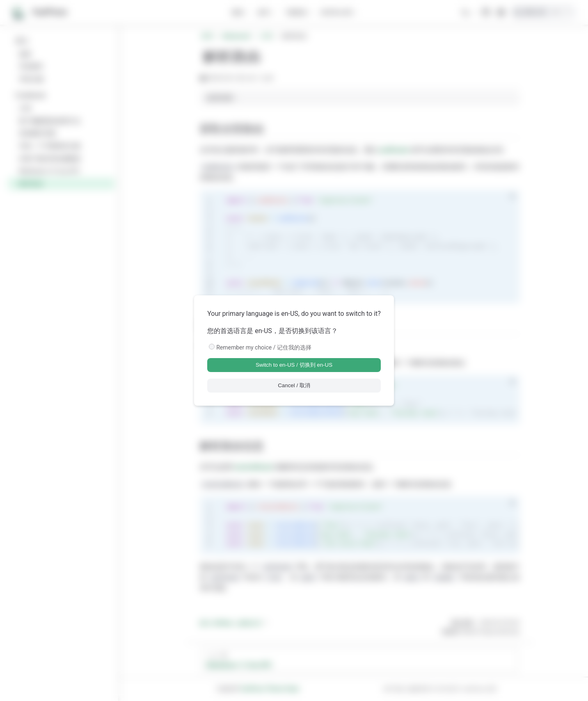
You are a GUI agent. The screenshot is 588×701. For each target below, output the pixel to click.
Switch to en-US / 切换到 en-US (294, 365)
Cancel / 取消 (294, 385)
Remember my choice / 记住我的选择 (264, 347)
